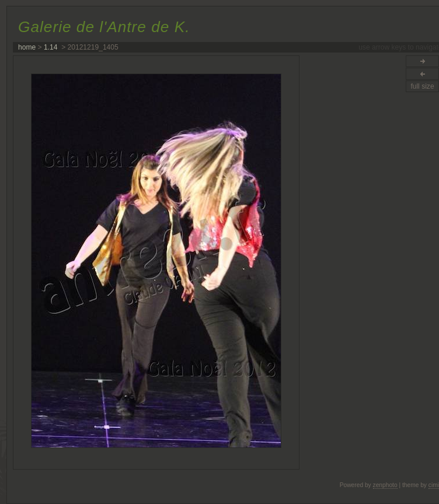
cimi (434, 485)
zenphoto (385, 485)
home (27, 47)
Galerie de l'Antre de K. (104, 27)
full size (422, 86)
